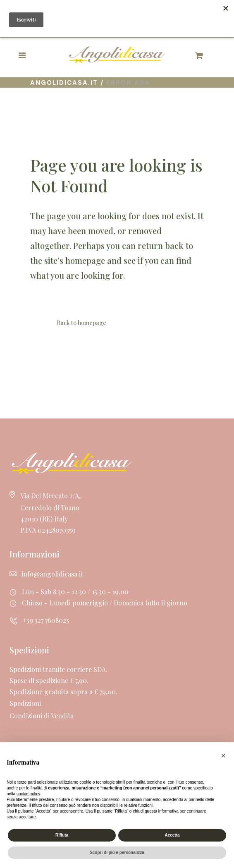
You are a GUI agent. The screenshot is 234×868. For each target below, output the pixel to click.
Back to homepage (81, 323)
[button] (223, 756)
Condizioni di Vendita (42, 716)
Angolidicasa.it (64, 83)
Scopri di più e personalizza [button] (117, 852)
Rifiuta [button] (62, 835)
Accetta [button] (172, 835)
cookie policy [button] (28, 794)
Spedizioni (25, 703)
